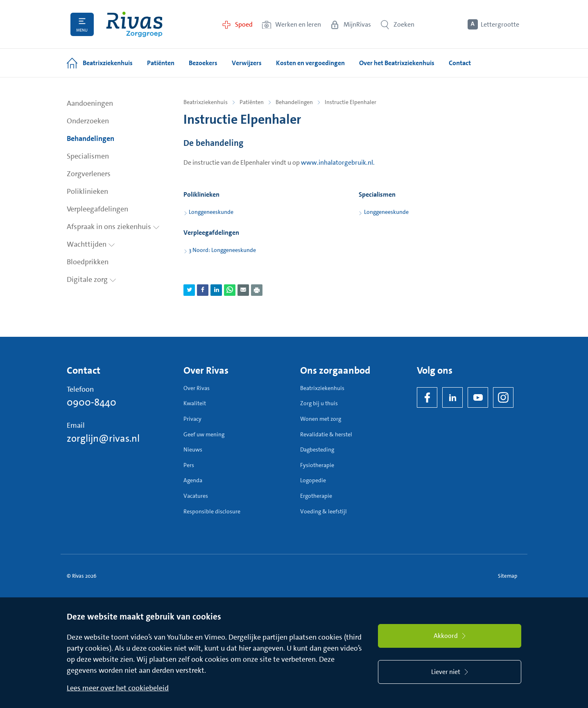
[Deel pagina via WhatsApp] (230, 290)
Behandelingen (90, 138)
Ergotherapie (316, 496)
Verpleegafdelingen (97, 209)
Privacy (192, 419)
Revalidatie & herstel (326, 434)
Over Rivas (197, 388)
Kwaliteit (195, 403)
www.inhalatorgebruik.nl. (338, 162)
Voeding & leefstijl (323, 511)
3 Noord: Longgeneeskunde (222, 250)
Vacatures (196, 496)
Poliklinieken (87, 191)
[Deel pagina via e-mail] (243, 290)
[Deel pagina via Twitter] (189, 290)
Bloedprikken (88, 262)
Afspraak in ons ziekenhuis (113, 227)
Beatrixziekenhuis (206, 102)
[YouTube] (478, 397)
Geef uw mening (204, 434)
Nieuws (193, 449)
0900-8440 (92, 402)
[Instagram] (503, 397)
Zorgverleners (89, 174)
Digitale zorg (92, 279)
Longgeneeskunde (211, 212)
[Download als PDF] (257, 290)
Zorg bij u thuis (319, 403)
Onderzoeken (88, 121)
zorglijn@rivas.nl (103, 438)
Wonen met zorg (321, 419)
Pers (189, 465)
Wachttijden (91, 244)
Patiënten (252, 102)
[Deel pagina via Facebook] (203, 290)
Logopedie (313, 480)
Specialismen (88, 156)
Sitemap (508, 576)
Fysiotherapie (317, 465)
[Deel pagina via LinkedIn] (216, 290)
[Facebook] (427, 397)
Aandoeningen (90, 103)
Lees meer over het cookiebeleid (118, 688)
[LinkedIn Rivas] (452, 397)
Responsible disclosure (212, 511)
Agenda (193, 480)
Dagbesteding (317, 449)
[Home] (134, 24)
